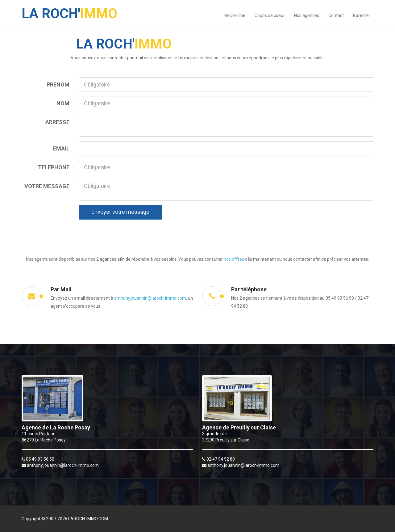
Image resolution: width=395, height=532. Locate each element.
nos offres (234, 259)
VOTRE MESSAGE (47, 186)
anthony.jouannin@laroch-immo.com (150, 298)
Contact (336, 15)
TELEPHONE (54, 167)
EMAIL (61, 148)
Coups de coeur (270, 15)
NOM (63, 103)
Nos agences (307, 15)
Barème (361, 15)
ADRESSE (57, 122)
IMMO (69, 11)
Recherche (235, 15)
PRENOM (58, 84)
